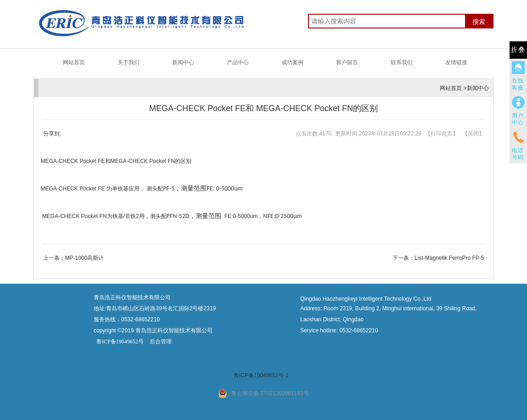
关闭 (473, 134)
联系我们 (402, 62)
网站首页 (74, 62)
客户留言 (347, 62)
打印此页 (442, 134)
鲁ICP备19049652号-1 (261, 375)
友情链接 (456, 62)
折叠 (518, 50)
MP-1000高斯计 (85, 258)
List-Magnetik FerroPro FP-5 (449, 258)
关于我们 (129, 62)
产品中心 (238, 62)
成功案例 (292, 62)
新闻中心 (183, 62)
